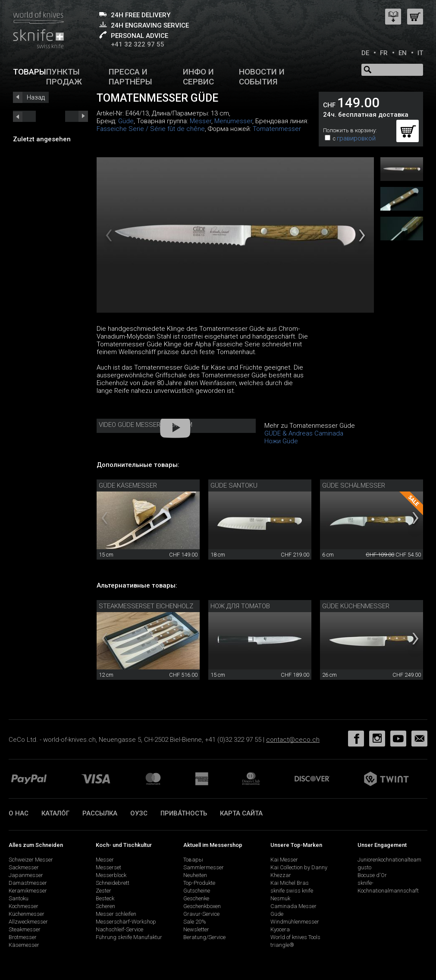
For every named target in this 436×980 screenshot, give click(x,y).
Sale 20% (195, 922)
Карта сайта (241, 813)
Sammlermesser (204, 867)
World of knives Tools (295, 937)
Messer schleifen (116, 914)
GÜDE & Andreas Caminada (304, 433)
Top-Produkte (199, 883)
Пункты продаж (64, 77)
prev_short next (77, 116)
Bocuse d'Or (372, 875)
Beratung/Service (204, 937)
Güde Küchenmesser (356, 606)
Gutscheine (197, 891)
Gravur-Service (201, 914)
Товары (30, 72)
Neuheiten (195, 875)
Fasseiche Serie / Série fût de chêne (151, 129)
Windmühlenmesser (295, 922)
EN (403, 53)
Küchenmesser (27, 914)
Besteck (105, 898)
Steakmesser (25, 929)
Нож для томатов (240, 606)
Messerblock (111, 875)
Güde (126, 121)
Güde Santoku (234, 485)
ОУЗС (139, 813)
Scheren (105, 906)
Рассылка (100, 813)
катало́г (55, 813)
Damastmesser (28, 883)
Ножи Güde (281, 441)
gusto (364, 867)
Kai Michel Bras (290, 883)
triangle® (282, 945)
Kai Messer (284, 860)
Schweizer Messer (31, 860)
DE (365, 53)
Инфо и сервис (198, 77)
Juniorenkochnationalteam (389, 860)
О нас (19, 813)
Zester (104, 891)
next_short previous (24, 116)
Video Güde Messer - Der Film (146, 425)
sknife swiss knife (292, 891)
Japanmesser (26, 875)
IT (420, 53)
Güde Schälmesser (354, 485)
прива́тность (184, 813)
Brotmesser (23, 937)
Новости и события (262, 77)
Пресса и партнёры (130, 77)
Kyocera (280, 929)
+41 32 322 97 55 (138, 44)
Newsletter (196, 929)
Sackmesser (24, 867)
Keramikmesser (28, 891)
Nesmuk (280, 898)
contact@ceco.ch (293, 740)
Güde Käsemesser (128, 485)
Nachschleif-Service (119, 929)
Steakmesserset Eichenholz (146, 606)
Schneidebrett (113, 883)
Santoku (19, 898)
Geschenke (196, 898)
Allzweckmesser (28, 922)
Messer (201, 121)
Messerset (108, 867)
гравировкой (356, 138)
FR (384, 53)
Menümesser (233, 121)
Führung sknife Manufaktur (129, 937)
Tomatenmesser (277, 129)
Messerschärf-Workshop (126, 922)
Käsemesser (24, 945)
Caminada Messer (293, 906)
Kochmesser (24, 906)
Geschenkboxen (202, 906)
